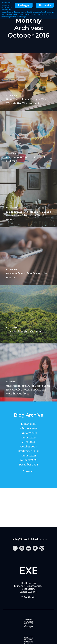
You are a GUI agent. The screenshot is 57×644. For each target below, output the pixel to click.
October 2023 (29, 446)
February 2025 (28, 428)
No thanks (45, 5)
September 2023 (28, 451)
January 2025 (29, 433)
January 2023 (28, 460)
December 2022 (28, 464)
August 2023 (28, 455)
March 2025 (28, 424)
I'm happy (24, 5)
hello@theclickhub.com (29, 539)
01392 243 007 (29, 597)
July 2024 (29, 442)
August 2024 (29, 437)
